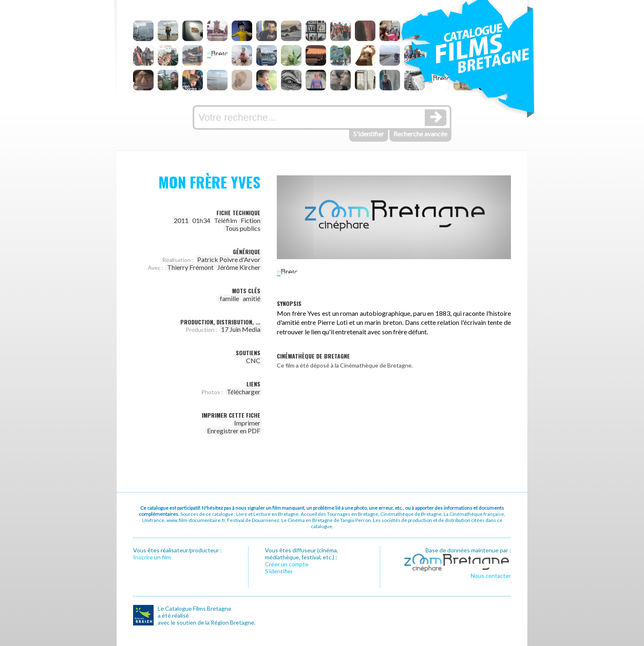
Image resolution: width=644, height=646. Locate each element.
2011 (181, 220)
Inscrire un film (152, 557)
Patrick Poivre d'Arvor (229, 259)
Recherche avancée (420, 134)
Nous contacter (491, 576)
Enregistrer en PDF (234, 431)
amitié (252, 298)
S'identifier (369, 134)
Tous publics (243, 228)
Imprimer (247, 423)
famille (229, 298)
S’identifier (279, 571)
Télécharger (244, 392)
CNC (253, 360)
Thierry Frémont (190, 267)
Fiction (251, 220)
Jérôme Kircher (239, 267)
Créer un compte (287, 564)
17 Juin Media (241, 329)
